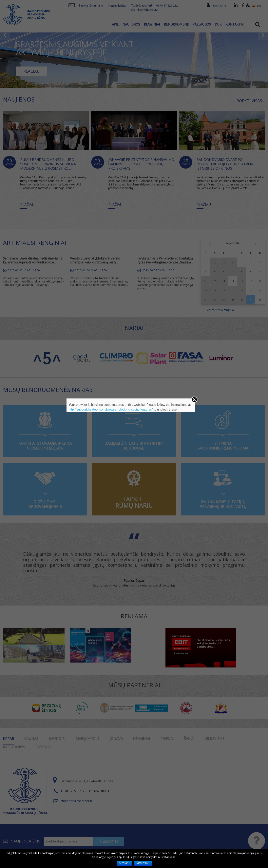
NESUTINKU (143, 863)
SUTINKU (124, 863)
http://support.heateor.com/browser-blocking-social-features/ (111, 409)
